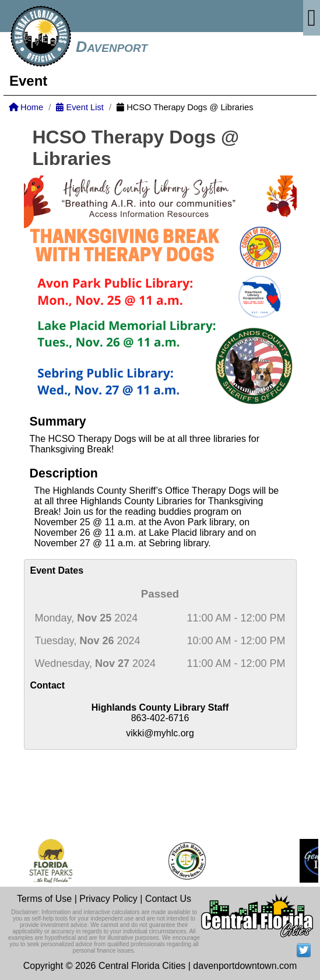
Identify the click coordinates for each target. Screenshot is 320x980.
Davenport (112, 47)
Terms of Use (44, 899)
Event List (80, 107)
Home (26, 107)
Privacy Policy (108, 899)
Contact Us (168, 899)
